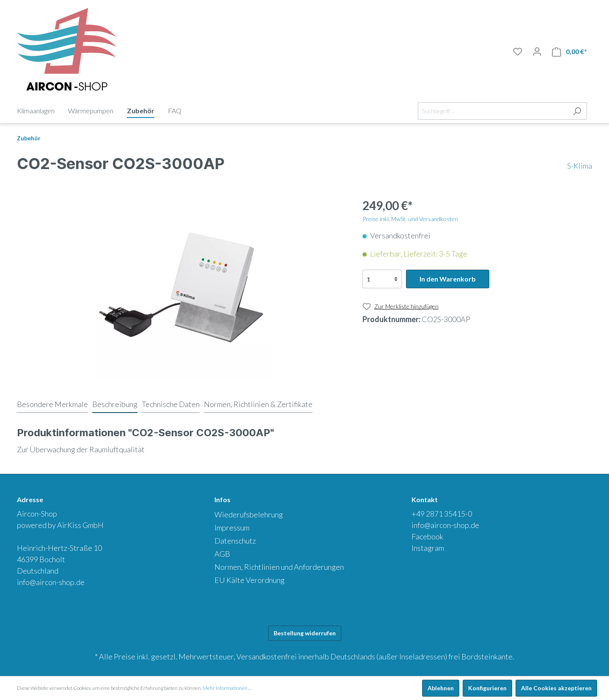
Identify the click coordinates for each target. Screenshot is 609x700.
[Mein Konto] (537, 52)
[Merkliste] (518, 52)
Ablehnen (441, 688)
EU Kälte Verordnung (250, 580)
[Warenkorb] (569, 52)
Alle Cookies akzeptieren (556, 688)
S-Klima (580, 166)
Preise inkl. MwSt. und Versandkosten (410, 219)
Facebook (427, 536)
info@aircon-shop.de (51, 582)
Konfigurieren (487, 688)
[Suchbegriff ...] (493, 111)
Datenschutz (235, 541)
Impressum (232, 528)
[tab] (52, 404)
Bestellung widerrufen (305, 633)
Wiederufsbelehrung (249, 514)
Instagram (428, 548)
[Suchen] (577, 111)
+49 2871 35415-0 (442, 514)
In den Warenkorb (448, 279)
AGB (222, 554)
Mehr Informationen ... (227, 688)
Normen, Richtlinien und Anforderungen (279, 567)
